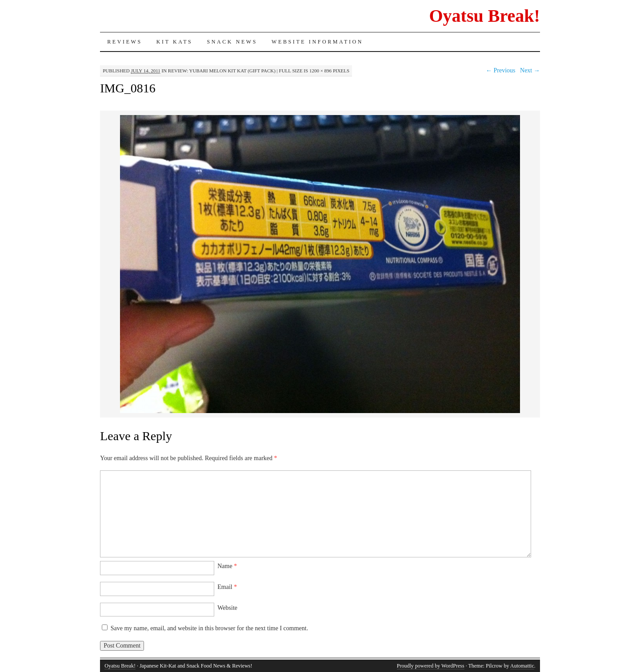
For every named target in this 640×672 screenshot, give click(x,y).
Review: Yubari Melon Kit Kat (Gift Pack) (222, 71)
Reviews (125, 42)
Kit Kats (175, 42)
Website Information (317, 42)
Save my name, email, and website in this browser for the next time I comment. (209, 628)
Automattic (522, 666)
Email (227, 587)
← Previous (501, 70)
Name (227, 566)
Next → (530, 70)
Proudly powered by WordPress (431, 666)
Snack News (232, 42)
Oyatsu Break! (484, 16)
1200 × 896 (320, 71)
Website (227, 608)
